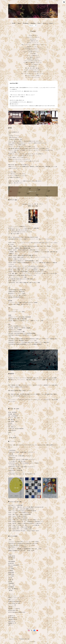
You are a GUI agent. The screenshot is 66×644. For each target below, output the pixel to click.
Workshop (26, 23)
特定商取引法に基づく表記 (25, 639)
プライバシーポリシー (13, 639)
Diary (39, 23)
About (19, 23)
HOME (14, 23)
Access (45, 23)
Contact (51, 23)
